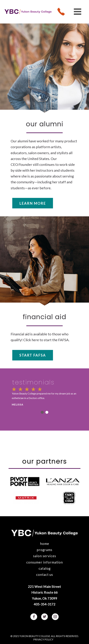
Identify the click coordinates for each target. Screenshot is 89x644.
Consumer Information (45, 562)
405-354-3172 (45, 604)
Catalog (45, 568)
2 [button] (47, 412)
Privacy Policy (43, 640)
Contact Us (45, 575)
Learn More (33, 203)
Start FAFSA (33, 355)
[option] (44, 396)
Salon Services (45, 556)
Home (45, 544)
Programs (44, 550)
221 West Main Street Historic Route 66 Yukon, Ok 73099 (44, 592)
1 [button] (42, 412)
